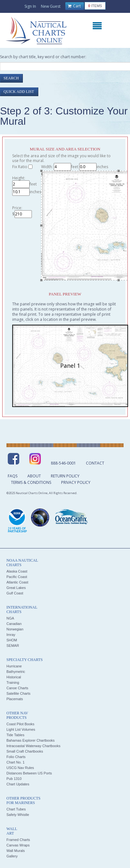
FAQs (13, 476)
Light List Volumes (21, 729)
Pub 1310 (14, 779)
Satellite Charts (19, 693)
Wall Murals (16, 851)
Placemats (15, 699)
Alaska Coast (17, 571)
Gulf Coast (15, 593)
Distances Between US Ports (29, 773)
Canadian (14, 624)
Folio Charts (16, 757)
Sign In (30, 6)
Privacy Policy (76, 482)
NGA (10, 618)
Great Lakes (16, 588)
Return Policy (65, 476)
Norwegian (15, 629)
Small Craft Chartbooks (25, 751)
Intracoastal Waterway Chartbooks (33, 746)
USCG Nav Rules (20, 768)
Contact (95, 463)
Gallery (12, 856)
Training (13, 683)
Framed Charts (18, 840)
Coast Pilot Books (20, 724)
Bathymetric (16, 672)
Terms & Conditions (31, 482)
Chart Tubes (16, 809)
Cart (74, 6)
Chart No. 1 (15, 762)
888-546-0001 (63, 463)
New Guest (51, 6)
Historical (14, 677)
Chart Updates (18, 784)
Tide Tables (15, 735)
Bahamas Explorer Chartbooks (31, 740)
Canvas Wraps (18, 845)
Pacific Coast (17, 577)
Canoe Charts (17, 688)
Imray (11, 635)
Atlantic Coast (17, 582)
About (34, 476)
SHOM (12, 640)
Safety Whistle (18, 815)
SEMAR (13, 646)
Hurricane (14, 666)
